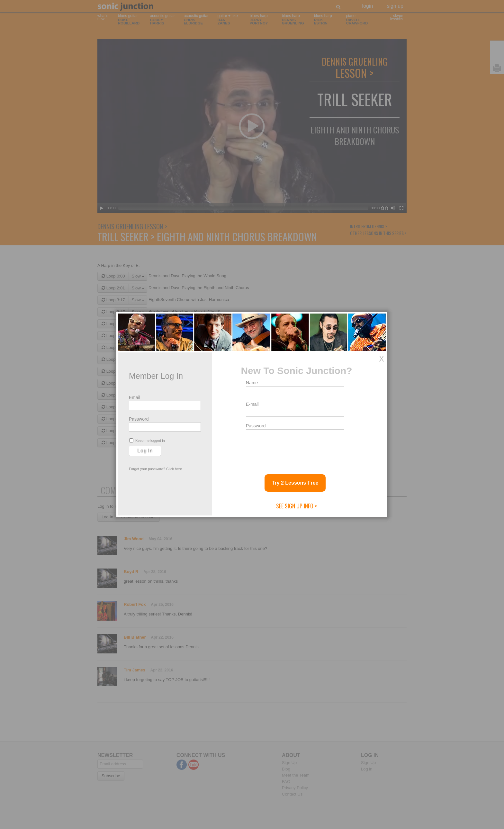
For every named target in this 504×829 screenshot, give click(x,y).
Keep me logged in (147, 440)
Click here (174, 469)
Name (252, 383)
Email (135, 397)
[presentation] (295, 454)
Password (139, 419)
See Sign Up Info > (297, 506)
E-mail (252, 404)
